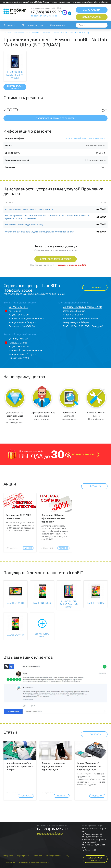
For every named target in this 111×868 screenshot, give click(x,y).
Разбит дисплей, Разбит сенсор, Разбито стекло (30, 209)
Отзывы (38, 856)
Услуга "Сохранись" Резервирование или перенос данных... (89, 766)
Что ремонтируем (33, 25)
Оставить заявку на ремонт (56, 259)
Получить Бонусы (83, 454)
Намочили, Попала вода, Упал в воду (24, 224)
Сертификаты (24, 856)
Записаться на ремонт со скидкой (55, 118)
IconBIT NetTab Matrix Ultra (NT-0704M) (86, 138)
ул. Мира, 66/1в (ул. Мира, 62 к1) (83, 307)
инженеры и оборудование (43, 416)
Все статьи (93, 734)
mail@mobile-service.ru (33, 318)
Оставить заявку (92, 17)
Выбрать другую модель (15, 87)
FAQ (68, 856)
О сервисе (9, 25)
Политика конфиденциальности (34, 862)
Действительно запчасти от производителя (15, 417)
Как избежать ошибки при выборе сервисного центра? (19, 766)
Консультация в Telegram (22, 322)
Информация (58, 25)
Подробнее (28, 548)
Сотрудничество (54, 856)
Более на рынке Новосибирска (96, 416)
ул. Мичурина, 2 (18, 307)
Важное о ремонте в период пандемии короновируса (53, 766)
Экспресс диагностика (69, 416)
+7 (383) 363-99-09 (46, 12)
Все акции (93, 486)
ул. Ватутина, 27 (18, 339)
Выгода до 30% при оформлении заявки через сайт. (53, 518)
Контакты (10, 862)
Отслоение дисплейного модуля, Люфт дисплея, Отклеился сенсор (39, 232)
